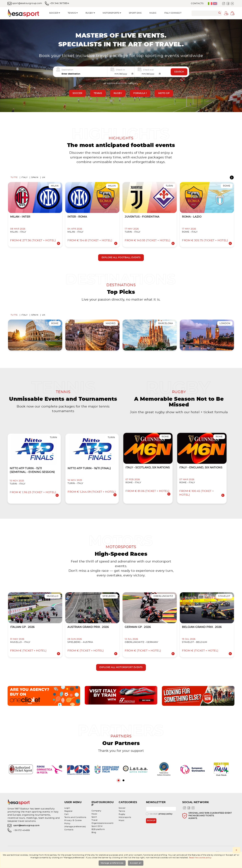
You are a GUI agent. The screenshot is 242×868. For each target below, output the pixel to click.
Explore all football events (121, 259)
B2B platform (98, 836)
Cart (67, 824)
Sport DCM (97, 833)
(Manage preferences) (75, 836)
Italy (24, 178)
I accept (159, 823)
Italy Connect (173, 13)
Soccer (55, 13)
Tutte (14, 178)
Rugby (90, 13)
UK (44, 178)
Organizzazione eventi (103, 830)
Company (96, 818)
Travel (95, 827)
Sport (94, 824)
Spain (35, 178)
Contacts (197, 4)
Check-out (148, 70)
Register (69, 821)
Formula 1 (140, 93)
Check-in (120, 70)
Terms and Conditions (75, 827)
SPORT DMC (135, 13)
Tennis (73, 13)
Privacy (68, 830)
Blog (94, 839)
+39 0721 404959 (22, 840)
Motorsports (112, 13)
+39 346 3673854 (57, 3)
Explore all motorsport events (121, 677)
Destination (67, 70)
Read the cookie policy (200, 858)
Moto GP (164, 93)
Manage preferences (112, 863)
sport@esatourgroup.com (25, 3)
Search (179, 72)
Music (153, 13)
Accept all (136, 863)
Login (67, 818)
